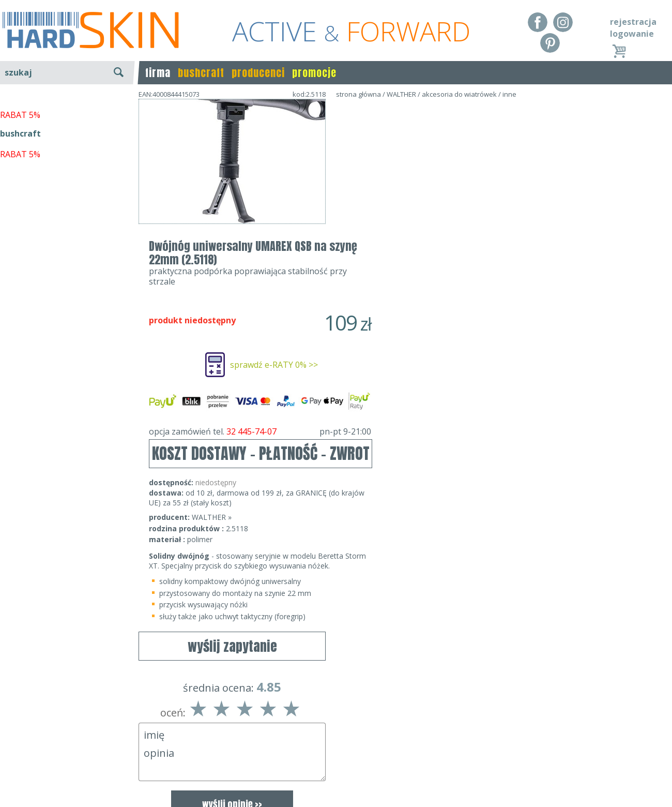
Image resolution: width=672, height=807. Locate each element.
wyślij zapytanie (232, 254)
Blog (9, 791)
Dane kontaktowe (333, 746)
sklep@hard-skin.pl (333, 776)
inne (509, 94)
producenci (258, 73)
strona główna (358, 94)
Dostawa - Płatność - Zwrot (53, 761)
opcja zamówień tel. (447, 291)
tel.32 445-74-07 (333, 761)
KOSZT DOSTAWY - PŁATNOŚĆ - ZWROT (448, 313)
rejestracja (633, 22)
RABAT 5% (20, 237)
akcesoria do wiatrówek (459, 94)
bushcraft (201, 73)
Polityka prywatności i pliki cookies (67, 776)
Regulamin (21, 746)
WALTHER (401, 94)
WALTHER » (399, 376)
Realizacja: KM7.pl (638, 746)
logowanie (632, 34)
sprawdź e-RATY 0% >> (461, 224)
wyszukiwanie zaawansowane (67, 111)
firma (158, 73)
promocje (314, 73)
